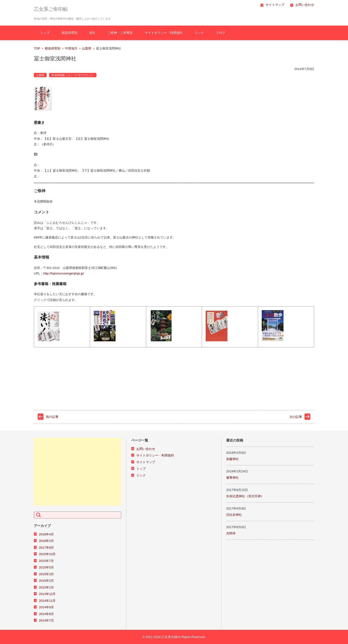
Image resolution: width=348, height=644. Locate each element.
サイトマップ (146, 462)
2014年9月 (46, 607)
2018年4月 (46, 534)
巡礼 (92, 33)
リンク (199, 33)
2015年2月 (46, 581)
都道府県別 (69, 33)
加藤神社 (232, 459)
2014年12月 (47, 594)
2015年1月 (46, 587)
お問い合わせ (146, 449)
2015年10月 (47, 554)
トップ (45, 33)
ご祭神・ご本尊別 (120, 33)
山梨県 (87, 48)
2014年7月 (46, 620)
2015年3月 (46, 574)
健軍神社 (232, 478)
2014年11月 (47, 601)
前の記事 (52, 417)
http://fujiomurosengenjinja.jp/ (64, 273)
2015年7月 (46, 561)
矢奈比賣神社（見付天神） (245, 496)
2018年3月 (46, 541)
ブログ (221, 33)
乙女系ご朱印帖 (51, 9)
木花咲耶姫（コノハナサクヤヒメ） (73, 75)
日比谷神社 (234, 515)
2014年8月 (46, 614)
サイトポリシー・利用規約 (164, 33)
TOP (37, 48)
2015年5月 (46, 567)
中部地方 (71, 48)
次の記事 (296, 417)
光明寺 (231, 533)
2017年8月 (46, 548)
